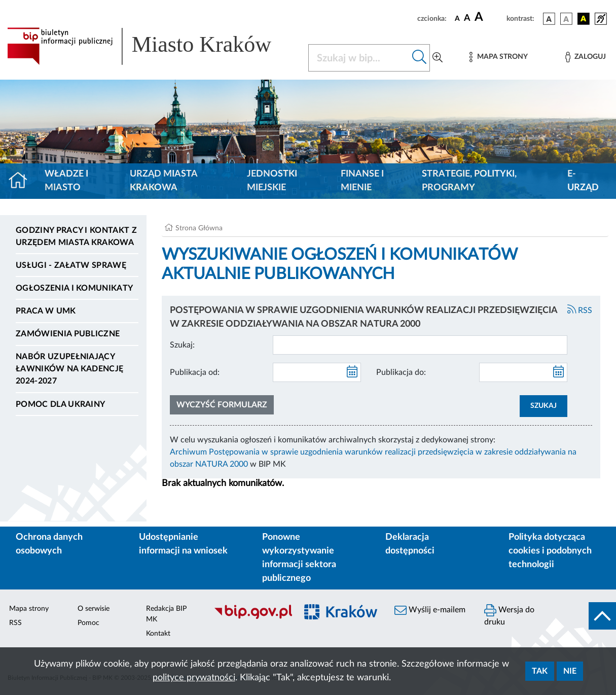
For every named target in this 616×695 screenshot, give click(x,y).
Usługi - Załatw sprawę (71, 265)
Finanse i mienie (362, 181)
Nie (570, 671)
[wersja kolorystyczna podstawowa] (549, 19)
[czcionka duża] (489, 17)
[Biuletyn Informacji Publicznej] (250, 617)
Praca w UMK (46, 311)
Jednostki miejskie (272, 181)
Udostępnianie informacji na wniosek (183, 544)
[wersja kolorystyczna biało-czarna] (566, 19)
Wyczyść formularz (222, 405)
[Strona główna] (22, 181)
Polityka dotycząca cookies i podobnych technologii (550, 551)
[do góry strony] (602, 616)
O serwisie (94, 609)
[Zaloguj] (586, 57)
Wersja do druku (509, 615)
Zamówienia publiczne (68, 334)
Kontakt (158, 634)
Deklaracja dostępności (410, 544)
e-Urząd (583, 181)
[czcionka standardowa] (457, 18)
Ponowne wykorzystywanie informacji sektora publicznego (299, 558)
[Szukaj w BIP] (359, 58)
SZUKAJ (543, 406)
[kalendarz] (352, 372)
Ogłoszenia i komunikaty (74, 288)
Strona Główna (199, 228)
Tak (540, 671)
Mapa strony (29, 609)
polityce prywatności (194, 678)
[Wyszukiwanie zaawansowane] (438, 58)
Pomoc (88, 623)
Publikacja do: (401, 372)
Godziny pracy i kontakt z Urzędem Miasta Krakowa (76, 236)
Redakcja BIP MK (166, 614)
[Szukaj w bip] (420, 58)
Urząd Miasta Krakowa (164, 181)
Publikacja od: (195, 372)
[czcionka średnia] (467, 19)
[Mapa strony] (498, 57)
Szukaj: (182, 345)
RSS (580, 310)
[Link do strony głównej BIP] (152, 46)
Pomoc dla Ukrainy (60, 404)
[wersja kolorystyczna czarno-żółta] (584, 19)
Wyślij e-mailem (430, 610)
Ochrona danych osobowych (49, 544)
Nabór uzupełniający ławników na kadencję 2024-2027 (69, 369)
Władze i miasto (66, 181)
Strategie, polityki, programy (469, 181)
